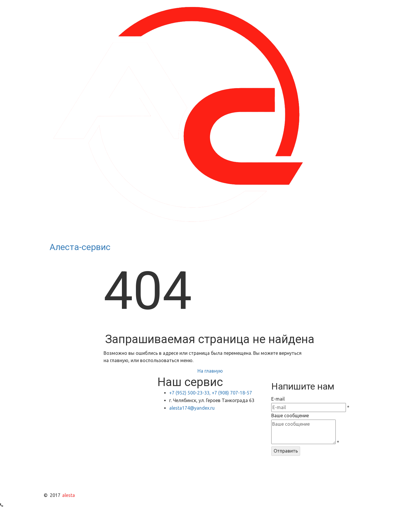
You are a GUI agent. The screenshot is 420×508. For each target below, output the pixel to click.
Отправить (286, 451)
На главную (210, 371)
